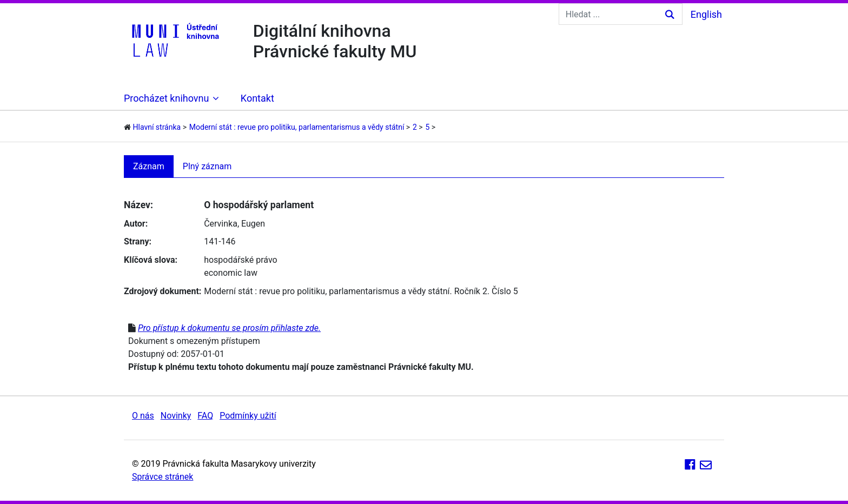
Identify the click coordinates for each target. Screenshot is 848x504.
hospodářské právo (241, 260)
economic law (231, 273)
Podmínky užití (248, 416)
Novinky (176, 416)
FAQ (205, 416)
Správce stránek (163, 477)
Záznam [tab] (149, 166)
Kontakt (257, 98)
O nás (143, 416)
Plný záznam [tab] (207, 166)
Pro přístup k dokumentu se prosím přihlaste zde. (229, 328)
